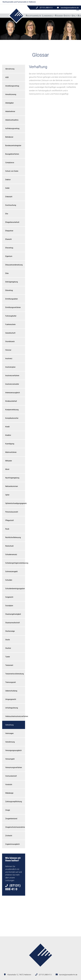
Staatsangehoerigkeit (13, 614)
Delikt (7, 188)
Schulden (9, 580)
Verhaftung (9, 725)
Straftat (8, 648)
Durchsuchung (11, 205)
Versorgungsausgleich (13, 750)
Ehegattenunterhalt (12, 222)
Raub (7, 529)
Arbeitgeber (9, 103)
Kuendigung (10, 444)
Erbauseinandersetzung (14, 265)
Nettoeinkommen (12, 486)
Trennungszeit (11, 682)
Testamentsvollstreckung (15, 674)
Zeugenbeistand (11, 819)
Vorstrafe (9, 785)
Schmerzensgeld (11, 572)
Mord (7, 469)
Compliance (10, 163)
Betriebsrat (9, 137)
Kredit (7, 427)
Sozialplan (9, 606)
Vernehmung (10, 742)
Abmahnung (10, 69)
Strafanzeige (10, 631)
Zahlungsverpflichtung (14, 802)
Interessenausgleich (13, 393)
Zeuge (8, 810)
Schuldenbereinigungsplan (15, 589)
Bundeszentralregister (13, 146)
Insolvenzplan (10, 367)
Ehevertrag (9, 248)
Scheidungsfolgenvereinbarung (15, 563)
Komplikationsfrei (12, 418)
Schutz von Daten (12, 171)
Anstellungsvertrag (12, 86)
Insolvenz (9, 359)
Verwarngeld (10, 759)
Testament (9, 665)
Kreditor (8, 435)
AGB (7, 77)
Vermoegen (9, 733)
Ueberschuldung (11, 691)
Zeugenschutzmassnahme (15, 827)
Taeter (8, 657)
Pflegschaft (10, 520)
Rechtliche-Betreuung (13, 537)
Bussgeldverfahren (12, 154)
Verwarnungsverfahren (14, 767)
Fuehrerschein (10, 324)
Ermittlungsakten (12, 299)
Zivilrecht (9, 836)
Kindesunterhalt (11, 401)
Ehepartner (9, 231)
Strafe (8, 640)
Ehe (7, 214)
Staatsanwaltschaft (13, 623)
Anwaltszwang (11, 94)
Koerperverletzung (12, 410)
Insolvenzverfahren (12, 376)
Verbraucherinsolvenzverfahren (15, 716)
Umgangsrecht (11, 699)
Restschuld (9, 546)
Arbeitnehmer (10, 111)
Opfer (7, 495)
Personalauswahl (12, 512)
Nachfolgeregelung (12, 478)
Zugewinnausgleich (12, 844)
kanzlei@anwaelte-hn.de (70, 8)
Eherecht (8, 239)
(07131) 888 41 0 (45, 975)
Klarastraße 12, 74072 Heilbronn (19, 975)
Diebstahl (9, 197)
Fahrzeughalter (11, 316)
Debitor (8, 180)
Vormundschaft (11, 776)
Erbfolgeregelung (12, 282)
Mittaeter (9, 461)
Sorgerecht (9, 597)
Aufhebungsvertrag (12, 128)
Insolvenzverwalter (12, 384)
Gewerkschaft (10, 333)
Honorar (8, 350)
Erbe (7, 273)
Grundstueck (10, 341)
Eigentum (9, 256)
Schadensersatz (11, 554)
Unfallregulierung (12, 708)
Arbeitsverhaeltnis (12, 120)
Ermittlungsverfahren (13, 307)
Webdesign (9, 793)
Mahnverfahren (11, 452)
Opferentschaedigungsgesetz (15, 503)
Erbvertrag (9, 290)
